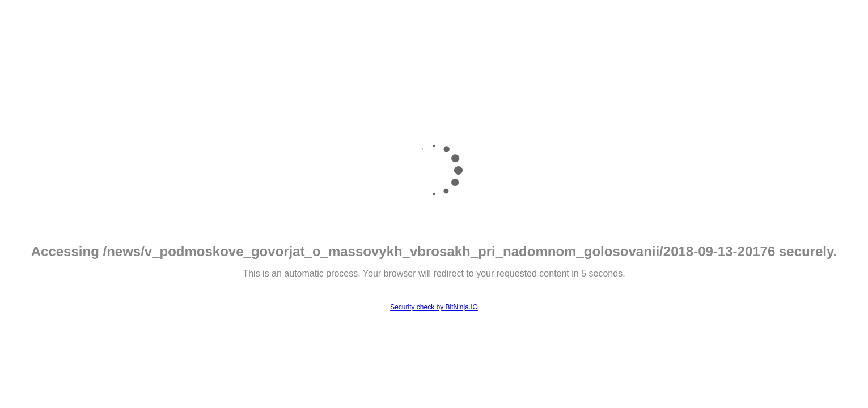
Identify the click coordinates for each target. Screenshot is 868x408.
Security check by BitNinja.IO (434, 307)
